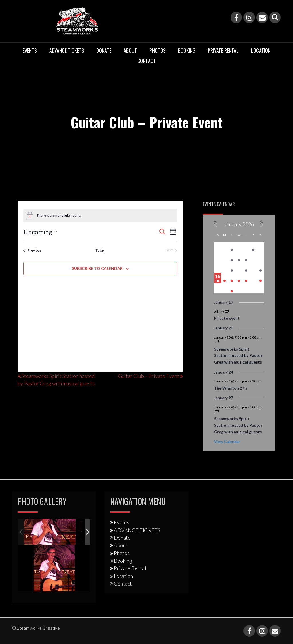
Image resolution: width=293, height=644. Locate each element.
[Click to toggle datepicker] (40, 232)
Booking (187, 50)
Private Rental (223, 50)
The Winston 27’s (231, 388)
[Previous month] (216, 225)
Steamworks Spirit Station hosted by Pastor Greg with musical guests (238, 355)
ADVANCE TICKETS (67, 50)
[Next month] (262, 225)
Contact (147, 61)
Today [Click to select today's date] (100, 250)
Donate (104, 50)
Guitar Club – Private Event (149, 376)
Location (261, 50)
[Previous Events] (32, 251)
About (130, 50)
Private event (227, 318)
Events (30, 50)
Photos (158, 50)
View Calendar (227, 441)
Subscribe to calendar (97, 268)
